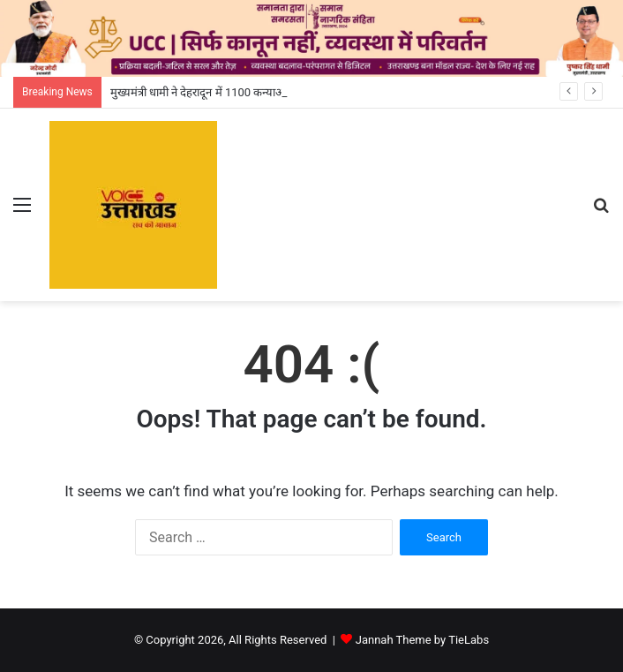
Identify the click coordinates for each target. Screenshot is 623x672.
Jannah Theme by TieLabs (422, 640)
